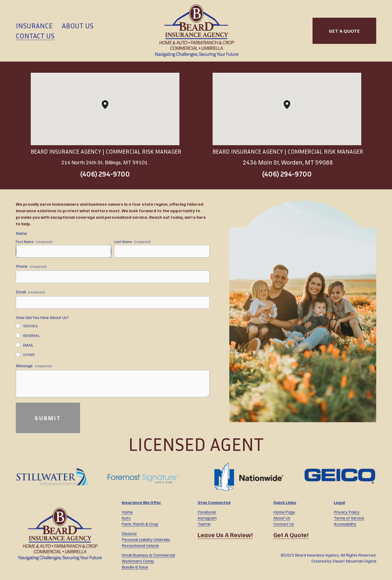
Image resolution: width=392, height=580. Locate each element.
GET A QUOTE (344, 31)
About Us (78, 26)
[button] (108, 109)
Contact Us (35, 36)
